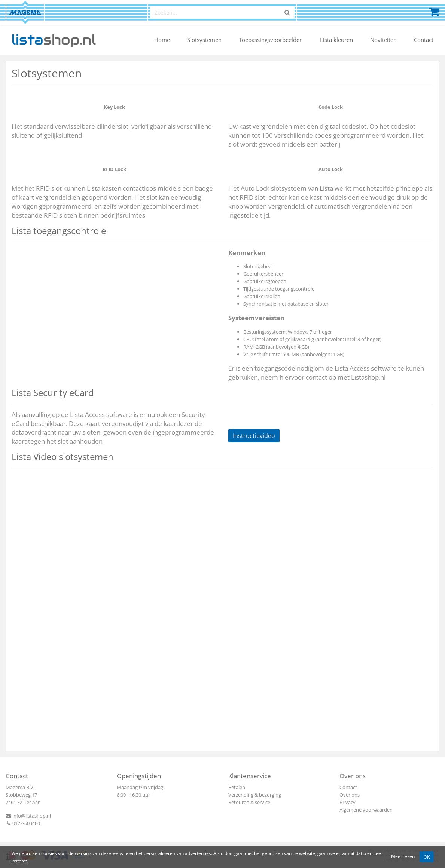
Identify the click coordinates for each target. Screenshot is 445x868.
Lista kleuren (336, 40)
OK (427, 857)
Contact (424, 40)
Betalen (237, 787)
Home (162, 40)
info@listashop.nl (28, 816)
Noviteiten (383, 40)
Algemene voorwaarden (366, 810)
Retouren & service (249, 802)
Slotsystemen (204, 40)
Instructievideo (254, 436)
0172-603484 (23, 823)
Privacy (348, 802)
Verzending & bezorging (255, 795)
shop (54, 40)
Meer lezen (403, 856)
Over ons (350, 795)
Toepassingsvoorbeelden (271, 40)
